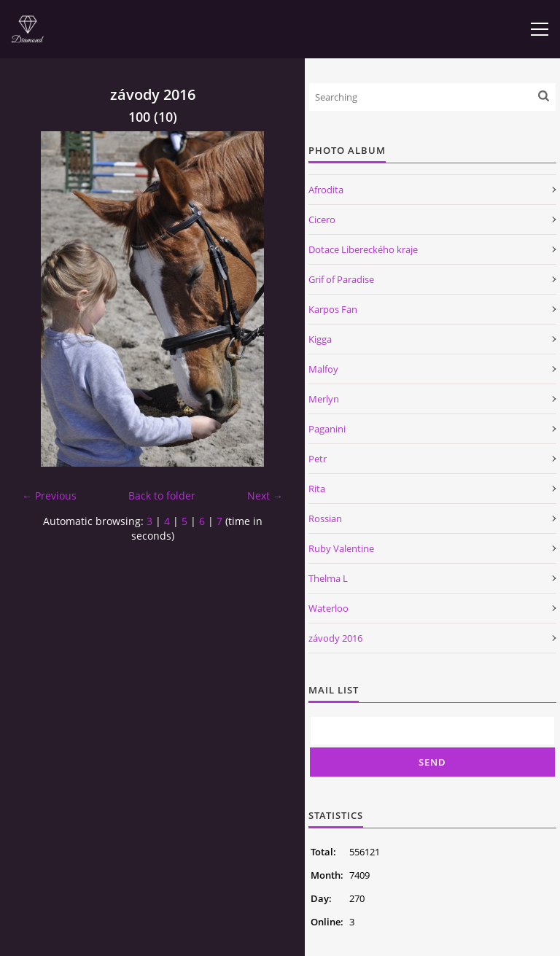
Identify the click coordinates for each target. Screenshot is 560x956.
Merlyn (324, 399)
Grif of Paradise (341, 279)
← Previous (49, 496)
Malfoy (323, 369)
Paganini (327, 429)
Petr (318, 459)
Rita (317, 489)
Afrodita (326, 190)
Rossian (325, 518)
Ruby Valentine (341, 548)
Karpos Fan (333, 309)
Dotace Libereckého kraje (363, 249)
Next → (265, 496)
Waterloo (328, 608)
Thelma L (328, 578)
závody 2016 (335, 638)
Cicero (322, 219)
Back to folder (162, 496)
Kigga (320, 339)
